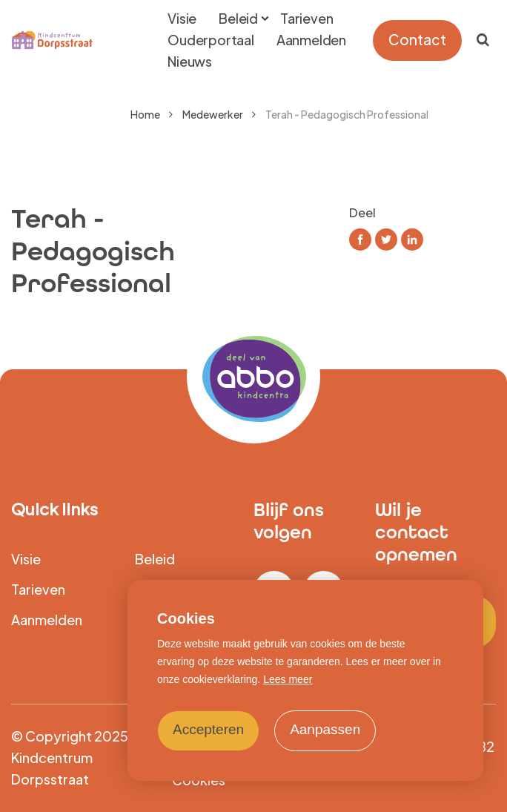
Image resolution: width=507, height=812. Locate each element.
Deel (362, 212)
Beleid (155, 559)
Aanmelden (47, 620)
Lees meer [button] (288, 679)
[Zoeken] (483, 40)
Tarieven (38, 589)
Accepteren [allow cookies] (208, 729)
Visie (26, 559)
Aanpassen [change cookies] (325, 729)
